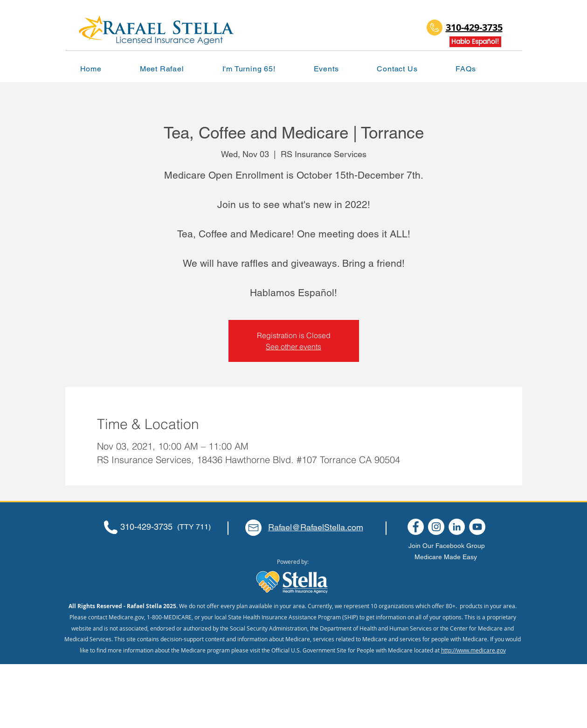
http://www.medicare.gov (473, 650)
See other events (293, 347)
